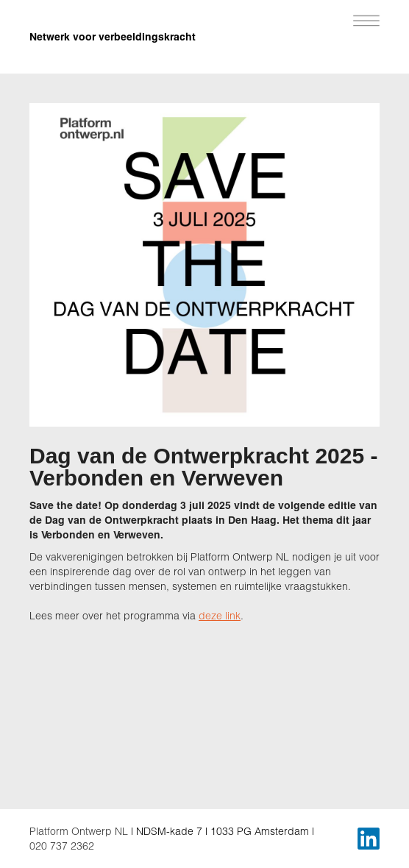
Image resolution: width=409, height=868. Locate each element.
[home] (140, 29)
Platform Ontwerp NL (79, 831)
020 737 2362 (62, 846)
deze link (220, 615)
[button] (366, 18)
